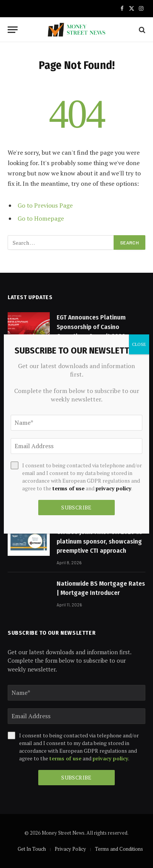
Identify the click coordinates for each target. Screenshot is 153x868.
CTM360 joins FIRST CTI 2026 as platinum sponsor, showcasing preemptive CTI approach (99, 541)
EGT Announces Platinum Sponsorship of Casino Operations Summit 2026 (91, 327)
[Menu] (13, 30)
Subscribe (76, 777)
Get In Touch (32, 849)
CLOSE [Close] (139, 344)
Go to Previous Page (45, 205)
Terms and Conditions (119, 849)
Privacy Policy (70, 849)
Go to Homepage (41, 218)
